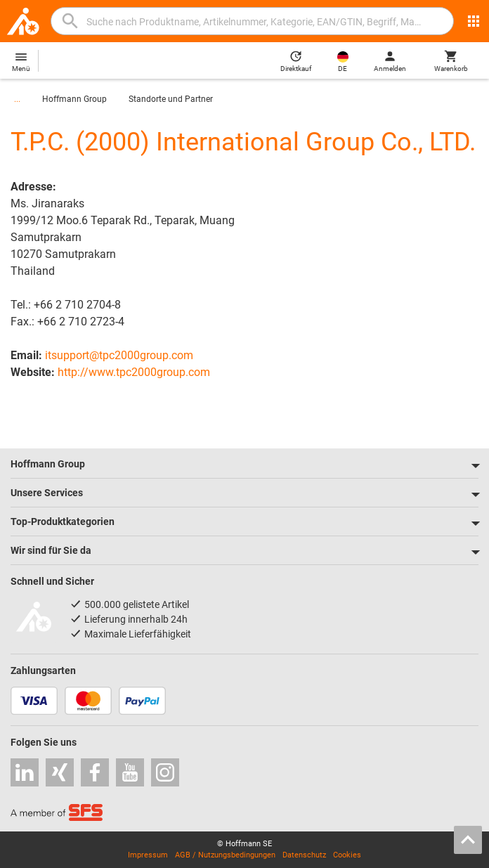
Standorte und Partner (171, 99)
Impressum (148, 855)
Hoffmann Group (74, 99)
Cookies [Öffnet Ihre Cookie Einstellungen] (347, 855)
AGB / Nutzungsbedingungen (225, 855)
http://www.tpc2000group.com (134, 372)
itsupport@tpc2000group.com (119, 355)
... (17, 99)
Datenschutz (304, 855)
